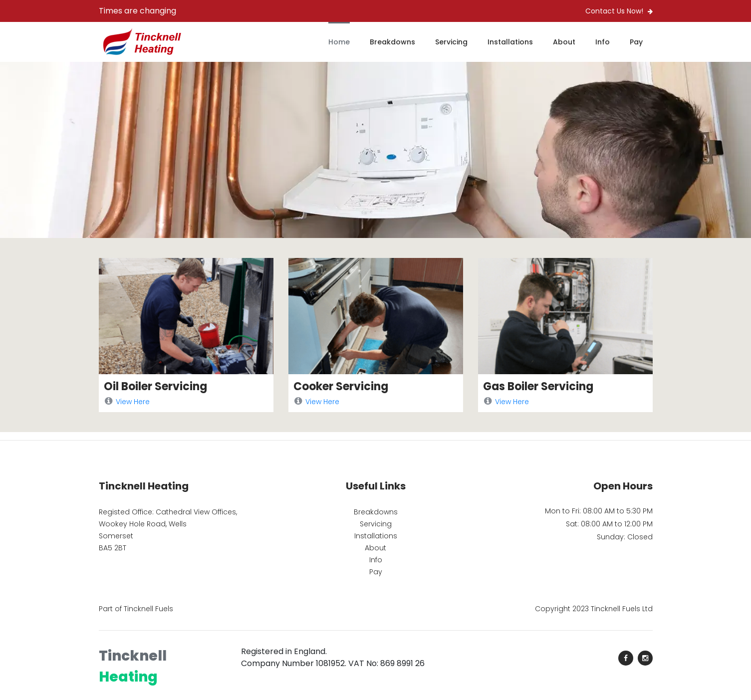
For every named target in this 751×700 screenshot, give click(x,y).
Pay (636, 42)
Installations (510, 42)
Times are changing (137, 11)
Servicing (451, 42)
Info (603, 42)
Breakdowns (392, 42)
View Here (127, 402)
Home (339, 42)
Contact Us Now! (619, 11)
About (564, 42)
